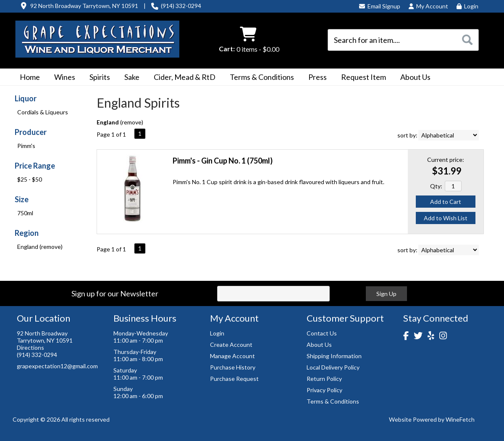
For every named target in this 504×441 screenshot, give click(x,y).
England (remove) (40, 247)
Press (315, 78)
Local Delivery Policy (333, 367)
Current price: (446, 160)
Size (22, 199)
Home (30, 77)
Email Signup (380, 6)
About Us (413, 78)
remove (132, 122)
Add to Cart (446, 202)
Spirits (97, 78)
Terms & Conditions (259, 78)
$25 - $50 (30, 179)
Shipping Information (334, 356)
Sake (132, 77)
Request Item (364, 77)
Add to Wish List (446, 218)
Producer (31, 132)
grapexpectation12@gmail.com (57, 366)
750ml (25, 213)
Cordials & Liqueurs (43, 112)
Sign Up (386, 294)
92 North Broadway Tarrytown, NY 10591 (84, 6)
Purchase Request (234, 379)
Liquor (26, 98)
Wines (62, 78)
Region (27, 233)
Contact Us (322, 333)
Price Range (35, 166)
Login (467, 6)
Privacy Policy (324, 390)
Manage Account (232, 356)
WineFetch (460, 419)
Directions (30, 347)
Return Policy (324, 379)
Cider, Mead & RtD (185, 77)
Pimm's (26, 146)
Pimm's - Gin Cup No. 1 (223, 161)
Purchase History (233, 367)
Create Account (231, 345)
